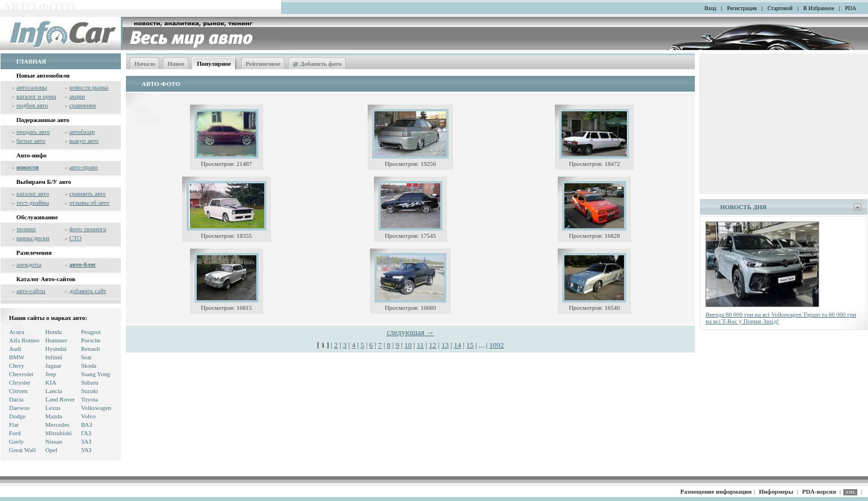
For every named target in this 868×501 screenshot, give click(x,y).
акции (77, 96)
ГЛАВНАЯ (31, 61)
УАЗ (86, 450)
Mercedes (58, 425)
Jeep (51, 374)
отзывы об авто (89, 202)
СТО (75, 238)
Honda (54, 332)
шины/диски (33, 238)
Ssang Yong (96, 374)
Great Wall (22, 450)
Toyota (89, 399)
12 (433, 345)
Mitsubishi (59, 433)
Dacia (16, 399)
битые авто (31, 141)
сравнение (83, 105)
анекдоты (29, 264)
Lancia (54, 391)
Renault (91, 349)
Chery (17, 365)
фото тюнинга (87, 229)
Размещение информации (716, 491)
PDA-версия (819, 491)
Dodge (17, 416)
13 (445, 345)
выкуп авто (84, 141)
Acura (17, 332)
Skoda (89, 365)
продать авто (33, 132)
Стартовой (780, 8)
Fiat (14, 425)
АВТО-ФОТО (161, 84)
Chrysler (20, 382)
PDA (851, 8)
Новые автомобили (43, 75)
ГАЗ (86, 433)
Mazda (54, 416)
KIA (51, 382)
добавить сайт (88, 291)
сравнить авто (87, 193)
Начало (145, 64)
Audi (15, 349)
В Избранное (819, 8)
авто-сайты (31, 291)
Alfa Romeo (24, 340)
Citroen (18, 391)
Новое (176, 64)
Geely (16, 441)
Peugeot (91, 332)
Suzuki (90, 391)
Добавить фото (317, 64)
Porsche (91, 340)
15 (470, 345)
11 (420, 345)
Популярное (214, 64)
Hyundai (56, 349)
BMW (17, 357)
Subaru (90, 382)
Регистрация (742, 8)
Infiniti (54, 357)
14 (457, 345)
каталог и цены (36, 96)
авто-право (83, 167)
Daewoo (19, 408)
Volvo (88, 416)
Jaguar (54, 365)
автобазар (82, 132)
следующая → (411, 333)
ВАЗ (87, 425)
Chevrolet (21, 374)
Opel (51, 450)
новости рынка (89, 87)
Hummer (56, 340)
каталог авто (33, 193)
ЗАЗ (86, 441)
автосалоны (32, 87)
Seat (86, 357)
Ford (15, 433)
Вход (710, 8)
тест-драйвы (33, 202)
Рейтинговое (263, 64)
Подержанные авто (43, 120)
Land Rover (60, 399)
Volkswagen (96, 408)
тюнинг (26, 229)
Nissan (54, 441)
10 (408, 345)
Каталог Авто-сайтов (46, 279)
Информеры (776, 491)
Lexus (53, 408)
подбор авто (32, 105)
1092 (496, 345)
